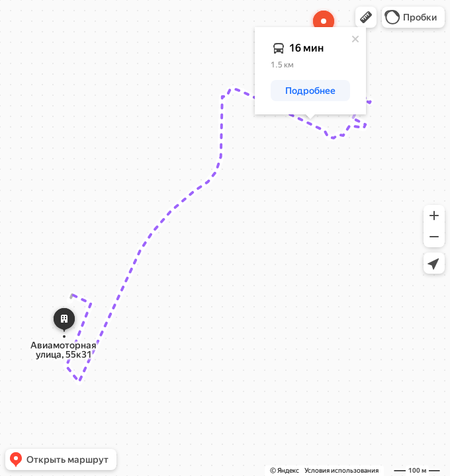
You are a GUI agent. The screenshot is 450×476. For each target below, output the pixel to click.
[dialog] (310, 71)
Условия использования (341, 470)
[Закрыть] (355, 39)
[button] (366, 17)
